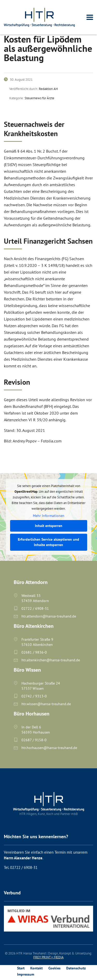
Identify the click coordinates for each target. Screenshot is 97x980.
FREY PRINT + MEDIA (48, 957)
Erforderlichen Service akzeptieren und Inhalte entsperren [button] (48, 542)
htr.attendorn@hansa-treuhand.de (49, 616)
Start (21, 968)
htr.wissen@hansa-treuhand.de (46, 704)
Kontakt (36, 968)
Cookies (54, 968)
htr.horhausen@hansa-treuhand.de (49, 748)
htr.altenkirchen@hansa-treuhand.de (51, 660)
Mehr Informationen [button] (49, 516)
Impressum (26, 974)
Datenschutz (76, 968)
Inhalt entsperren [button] (49, 526)
